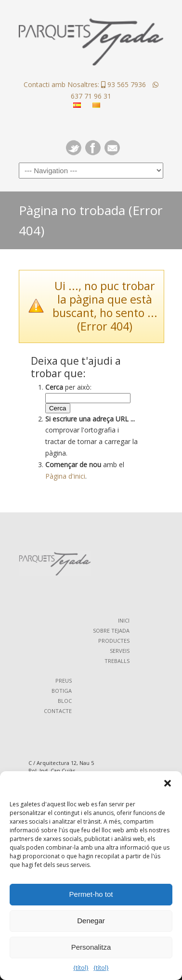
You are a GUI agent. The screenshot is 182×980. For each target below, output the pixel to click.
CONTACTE (58, 711)
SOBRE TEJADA (111, 630)
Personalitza (91, 947)
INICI (124, 620)
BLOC (65, 701)
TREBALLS (117, 661)
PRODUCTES (114, 641)
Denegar (91, 921)
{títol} (81, 968)
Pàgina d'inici (65, 476)
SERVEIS (120, 651)
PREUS (64, 681)
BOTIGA (62, 691)
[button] (168, 783)
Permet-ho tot (91, 894)
